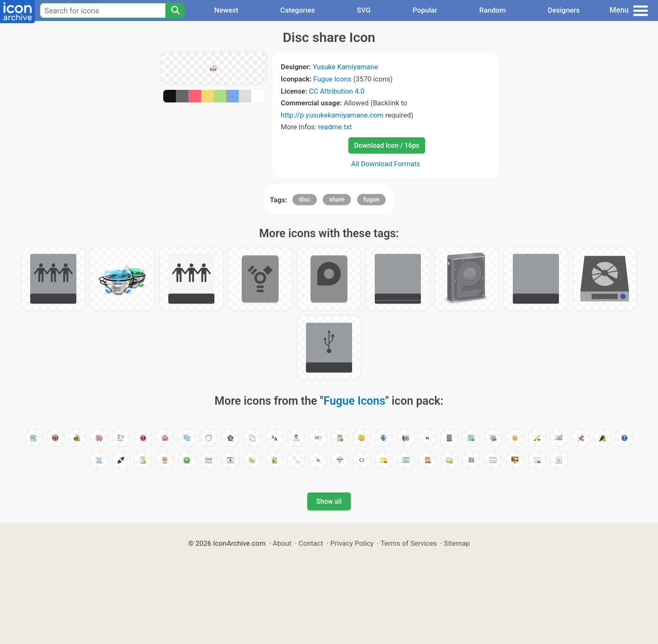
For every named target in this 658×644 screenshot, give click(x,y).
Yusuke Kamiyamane (345, 67)
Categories (298, 10)
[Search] (175, 10)
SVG (364, 10)
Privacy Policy (352, 543)
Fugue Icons (333, 79)
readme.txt (335, 127)
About (282, 543)
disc (305, 199)
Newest (226, 10)
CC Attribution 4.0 (337, 91)
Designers (564, 10)
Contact (311, 543)
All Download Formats (386, 164)
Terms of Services (409, 543)
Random (492, 10)
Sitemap (457, 543)
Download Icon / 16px (387, 145)
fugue (372, 199)
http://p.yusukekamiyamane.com (332, 115)
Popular (425, 10)
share (337, 199)
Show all (329, 501)
